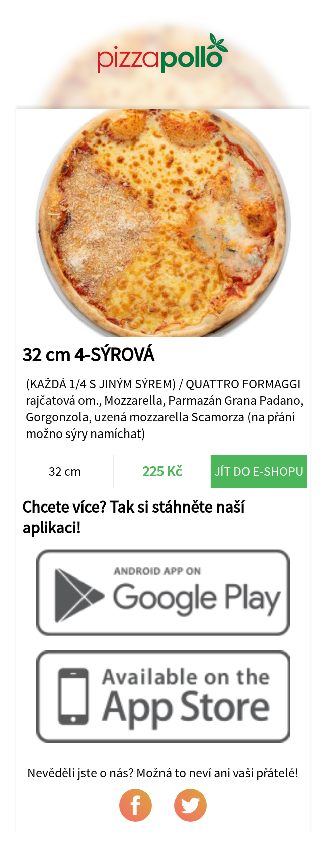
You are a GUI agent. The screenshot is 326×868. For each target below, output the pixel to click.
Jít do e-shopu (259, 471)
